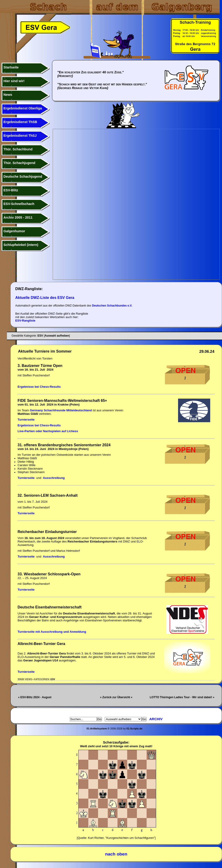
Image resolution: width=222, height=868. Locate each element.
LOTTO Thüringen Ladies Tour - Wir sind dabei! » (182, 697)
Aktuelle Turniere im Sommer (45, 351)
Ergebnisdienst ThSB (20, 122)
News (8, 95)
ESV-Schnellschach (19, 204)
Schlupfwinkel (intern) (21, 245)
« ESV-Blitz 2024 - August (35, 697)
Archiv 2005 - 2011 (18, 217)
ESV (53, 679)
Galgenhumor (14, 231)
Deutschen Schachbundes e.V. (112, 306)
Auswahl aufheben (57, 336)
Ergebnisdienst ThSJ (20, 136)
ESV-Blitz (11, 190)
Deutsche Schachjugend (23, 177)
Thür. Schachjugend (19, 163)
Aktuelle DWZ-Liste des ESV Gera (45, 298)
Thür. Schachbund (18, 149)
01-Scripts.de (134, 728)
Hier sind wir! (14, 81)
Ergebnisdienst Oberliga (23, 108)
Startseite (11, 67)
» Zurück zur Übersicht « (116, 697)
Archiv (156, 719)
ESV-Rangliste (25, 321)
